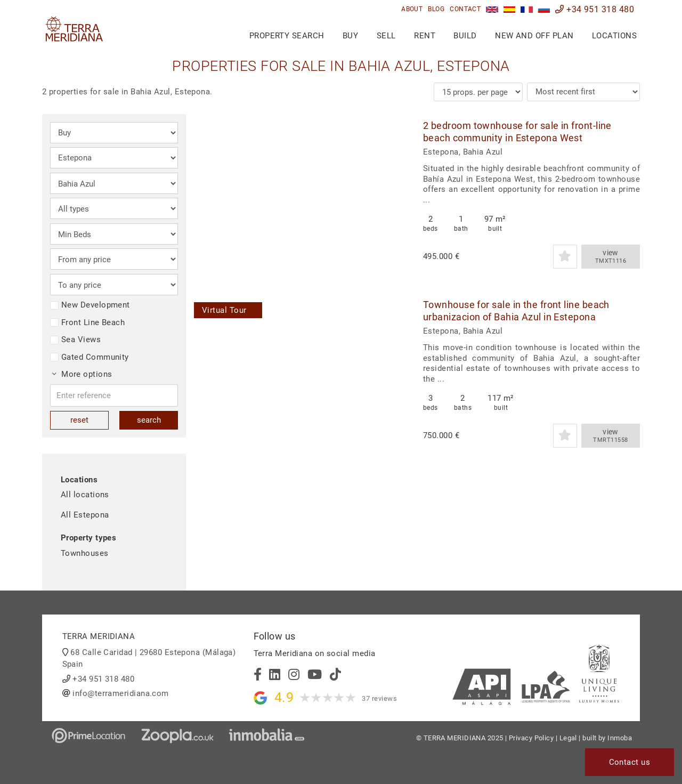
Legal (568, 738)
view (611, 257)
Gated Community (90, 357)
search (149, 420)
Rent (425, 36)
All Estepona (85, 515)
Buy (350, 36)
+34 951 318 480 (595, 9)
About (412, 9)
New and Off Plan (534, 36)
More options (82, 374)
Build (465, 36)
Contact (465, 9)
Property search (287, 36)
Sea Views (75, 340)
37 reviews (379, 698)
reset (79, 420)
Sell (386, 36)
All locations (85, 495)
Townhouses (85, 553)
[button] (395, 194)
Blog (436, 9)
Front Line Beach (87, 322)
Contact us (630, 762)
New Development (90, 305)
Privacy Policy (531, 738)
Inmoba (620, 738)
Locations (614, 36)
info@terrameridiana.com (120, 693)
